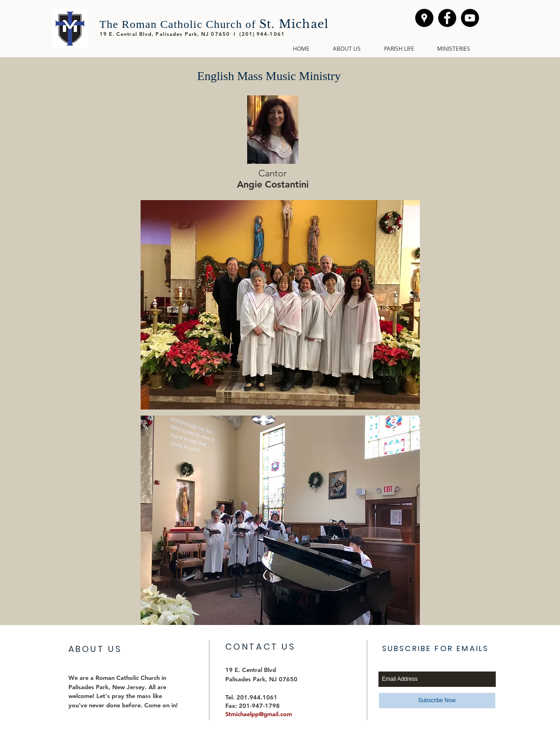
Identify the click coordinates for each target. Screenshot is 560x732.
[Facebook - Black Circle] (447, 18)
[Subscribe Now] (437, 701)
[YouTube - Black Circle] (470, 18)
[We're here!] (424, 18)
